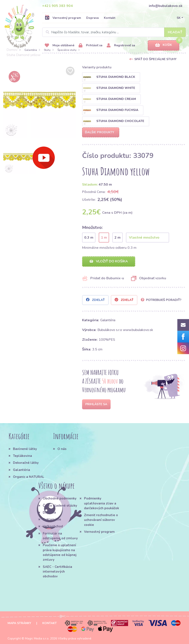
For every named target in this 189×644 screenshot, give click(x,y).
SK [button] (179, 18)
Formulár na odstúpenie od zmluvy (60, 536)
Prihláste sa (96, 404)
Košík (164, 45)
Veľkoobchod (53, 526)
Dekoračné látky (26, 463)
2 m (118, 238)
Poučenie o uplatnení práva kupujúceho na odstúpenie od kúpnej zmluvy (60, 552)
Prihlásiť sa (91, 46)
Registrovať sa (121, 46)
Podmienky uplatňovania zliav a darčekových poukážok (102, 503)
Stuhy (47, 50)
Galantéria (31, 50)
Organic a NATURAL (29, 477)
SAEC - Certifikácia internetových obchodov (57, 572)
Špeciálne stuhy (67, 50)
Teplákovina (22, 456)
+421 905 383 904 (57, 6)
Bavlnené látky (25, 449)
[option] (39, 102)
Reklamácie (52, 519)
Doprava (92, 18)
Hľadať (175, 32)
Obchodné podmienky (60, 498)
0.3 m (89, 238)
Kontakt (110, 18)
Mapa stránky (19, 623)
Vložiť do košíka (109, 261)
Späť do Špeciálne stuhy (155, 59)
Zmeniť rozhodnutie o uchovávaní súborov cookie (101, 520)
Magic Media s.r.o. (37, 638)
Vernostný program (63, 18)
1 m (104, 238)
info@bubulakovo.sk (166, 6)
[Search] (114, 32)
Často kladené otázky (60, 506)
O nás (62, 449)
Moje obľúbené (60, 46)
